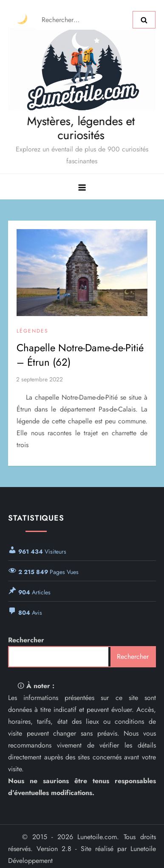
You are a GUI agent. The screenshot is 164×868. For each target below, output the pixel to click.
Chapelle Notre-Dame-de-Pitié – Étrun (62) (80, 355)
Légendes (33, 331)
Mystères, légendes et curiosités (80, 128)
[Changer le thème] (22, 20)
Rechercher (26, 640)
